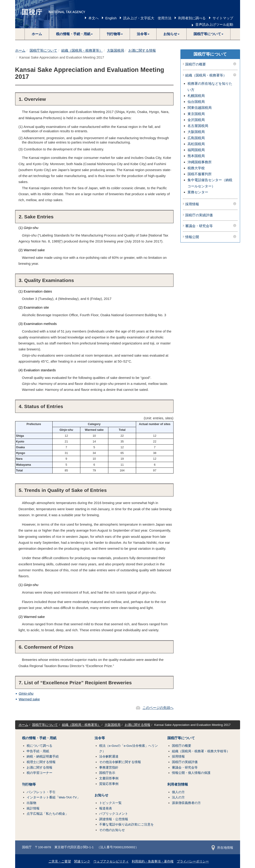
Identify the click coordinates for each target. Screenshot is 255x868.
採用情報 (192, 204)
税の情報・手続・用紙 (39, 738)
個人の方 (178, 792)
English (111, 18)
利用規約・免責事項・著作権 (153, 861)
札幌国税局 (196, 96)
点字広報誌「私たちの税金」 (48, 814)
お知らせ (101, 795)
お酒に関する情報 (142, 50)
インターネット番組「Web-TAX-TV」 (53, 797)
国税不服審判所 (200, 174)
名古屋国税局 (198, 126)
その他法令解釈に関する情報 (120, 762)
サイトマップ (223, 18)
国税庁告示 (107, 773)
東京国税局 (196, 114)
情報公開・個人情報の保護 (191, 773)
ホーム (37, 34)
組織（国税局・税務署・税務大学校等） (201, 751)
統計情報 (33, 808)
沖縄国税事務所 (200, 162)
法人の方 (178, 797)
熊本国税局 (196, 156)
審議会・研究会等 (199, 226)
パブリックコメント (114, 814)
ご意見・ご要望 (60, 861)
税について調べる (39, 746)
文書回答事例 (109, 778)
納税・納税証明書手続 (43, 757)
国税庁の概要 (196, 64)
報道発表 (106, 808)
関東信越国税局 (200, 108)
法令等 (100, 738)
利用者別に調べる (192, 18)
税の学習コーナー (39, 773)
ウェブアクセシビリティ (111, 861)
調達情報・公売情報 (114, 819)
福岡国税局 (196, 150)
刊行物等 (29, 784)
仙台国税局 (196, 102)
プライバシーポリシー (193, 861)
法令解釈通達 (109, 757)
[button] (74, 34)
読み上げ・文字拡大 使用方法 (147, 18)
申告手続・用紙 (38, 751)
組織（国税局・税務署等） (82, 50)
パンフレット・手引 (41, 792)
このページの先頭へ (158, 708)
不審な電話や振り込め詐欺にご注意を (126, 824)
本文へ (94, 18)
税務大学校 (196, 168)
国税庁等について (43, 50)
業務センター (198, 192)
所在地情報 (222, 848)
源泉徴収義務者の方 (186, 803)
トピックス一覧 (110, 803)
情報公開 (192, 237)
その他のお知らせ (112, 830)
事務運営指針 (109, 768)
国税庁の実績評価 (199, 215)
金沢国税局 (196, 120)
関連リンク (82, 861)
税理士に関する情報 (41, 762)
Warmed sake (29, 699)
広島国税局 (196, 138)
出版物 (31, 803)
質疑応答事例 (109, 784)
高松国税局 (196, 144)
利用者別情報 (178, 784)
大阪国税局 (116, 50)
